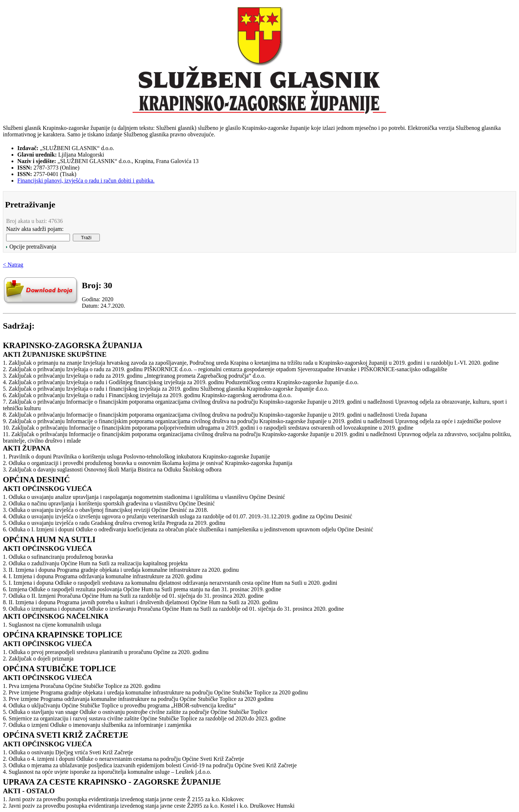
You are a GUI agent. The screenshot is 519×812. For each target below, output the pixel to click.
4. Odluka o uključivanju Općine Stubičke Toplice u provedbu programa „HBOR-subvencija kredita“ (119, 705)
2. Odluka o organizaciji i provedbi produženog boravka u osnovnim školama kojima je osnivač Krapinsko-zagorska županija (148, 463)
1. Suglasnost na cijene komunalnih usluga (52, 625)
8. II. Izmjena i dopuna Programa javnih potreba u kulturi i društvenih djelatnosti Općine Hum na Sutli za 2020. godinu (140, 602)
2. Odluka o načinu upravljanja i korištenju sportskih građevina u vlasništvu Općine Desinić (109, 503)
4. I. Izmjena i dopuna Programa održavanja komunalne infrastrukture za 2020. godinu (103, 576)
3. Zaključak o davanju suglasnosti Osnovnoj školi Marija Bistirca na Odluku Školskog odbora (112, 469)
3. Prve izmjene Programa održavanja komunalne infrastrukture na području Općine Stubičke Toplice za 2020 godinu (138, 699)
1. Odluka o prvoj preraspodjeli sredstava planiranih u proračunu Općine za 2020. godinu (106, 652)
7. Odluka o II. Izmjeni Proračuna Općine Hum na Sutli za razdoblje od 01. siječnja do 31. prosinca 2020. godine (133, 596)
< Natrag (13, 265)
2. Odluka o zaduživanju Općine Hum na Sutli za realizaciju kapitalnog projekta (95, 563)
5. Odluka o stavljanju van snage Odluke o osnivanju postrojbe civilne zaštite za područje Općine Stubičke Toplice (135, 712)
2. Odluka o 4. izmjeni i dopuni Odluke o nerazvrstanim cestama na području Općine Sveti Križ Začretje (123, 759)
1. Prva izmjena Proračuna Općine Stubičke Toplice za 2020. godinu (82, 686)
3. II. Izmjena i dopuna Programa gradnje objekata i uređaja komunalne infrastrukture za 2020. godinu (121, 570)
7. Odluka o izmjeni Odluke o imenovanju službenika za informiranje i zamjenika (97, 725)
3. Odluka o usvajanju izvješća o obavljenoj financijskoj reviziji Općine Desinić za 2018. (106, 510)
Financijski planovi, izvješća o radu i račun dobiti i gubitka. (86, 181)
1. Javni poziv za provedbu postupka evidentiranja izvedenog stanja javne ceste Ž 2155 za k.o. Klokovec (123, 799)
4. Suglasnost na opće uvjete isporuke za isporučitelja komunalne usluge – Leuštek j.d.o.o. (107, 772)
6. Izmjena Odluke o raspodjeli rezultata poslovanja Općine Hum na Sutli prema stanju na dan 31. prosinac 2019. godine (142, 589)
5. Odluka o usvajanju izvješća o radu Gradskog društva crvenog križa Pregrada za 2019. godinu (114, 523)
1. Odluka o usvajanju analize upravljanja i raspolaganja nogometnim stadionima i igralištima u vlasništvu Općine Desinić (144, 497)
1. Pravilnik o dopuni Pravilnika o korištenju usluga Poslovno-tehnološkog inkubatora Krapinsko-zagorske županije (136, 457)
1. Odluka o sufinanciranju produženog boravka (58, 557)
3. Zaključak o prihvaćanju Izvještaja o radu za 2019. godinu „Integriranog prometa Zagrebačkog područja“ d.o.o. (134, 376)
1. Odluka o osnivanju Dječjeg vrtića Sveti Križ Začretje (68, 752)
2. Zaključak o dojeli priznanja (38, 659)
